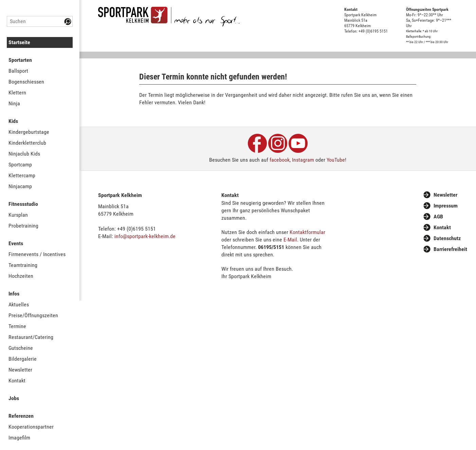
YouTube (336, 160)
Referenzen (21, 416)
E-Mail (290, 240)
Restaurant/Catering (31, 337)
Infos (14, 294)
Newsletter (20, 370)
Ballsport (18, 71)
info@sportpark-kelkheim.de (145, 236)
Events (16, 243)
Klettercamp (22, 175)
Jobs (14, 398)
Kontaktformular (307, 232)
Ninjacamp (20, 186)
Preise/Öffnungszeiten (33, 315)
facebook (280, 160)
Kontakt (17, 381)
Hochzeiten (21, 276)
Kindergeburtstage (29, 132)
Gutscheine (21, 348)
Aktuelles (19, 304)
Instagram (303, 160)
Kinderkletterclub (27, 143)
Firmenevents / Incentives (37, 254)
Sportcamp (20, 165)
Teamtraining (23, 265)
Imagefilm (19, 438)
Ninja (14, 103)
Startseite (19, 42)
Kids (13, 121)
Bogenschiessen (26, 82)
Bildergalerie (23, 359)
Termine (17, 326)
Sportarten (20, 60)
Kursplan (18, 215)
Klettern (17, 93)
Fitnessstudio (23, 204)
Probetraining (23, 226)
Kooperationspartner (31, 427)
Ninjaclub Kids (24, 154)
